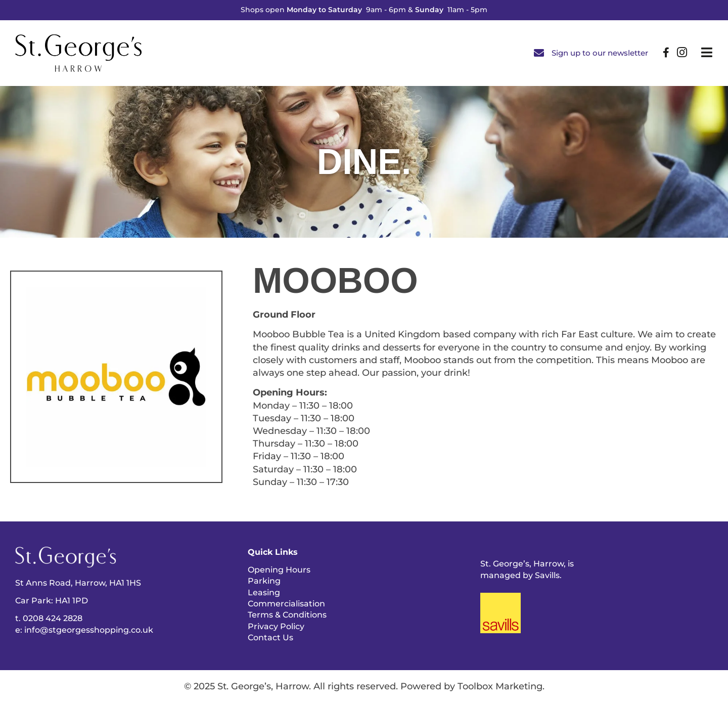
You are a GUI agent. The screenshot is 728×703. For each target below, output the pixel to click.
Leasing (264, 592)
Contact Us (270, 638)
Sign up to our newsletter (600, 53)
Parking (264, 581)
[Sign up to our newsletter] (539, 53)
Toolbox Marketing (500, 686)
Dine (359, 162)
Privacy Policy (276, 626)
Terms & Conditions (287, 615)
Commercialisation (286, 604)
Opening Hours (279, 570)
